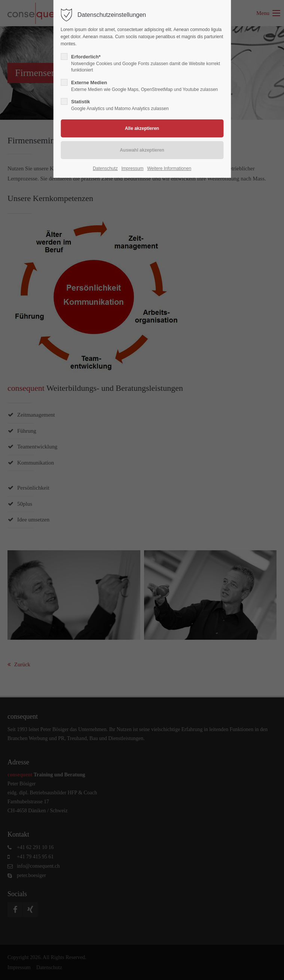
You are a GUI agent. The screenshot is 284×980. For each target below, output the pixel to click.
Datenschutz (105, 168)
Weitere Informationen (169, 168)
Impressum (132, 168)
